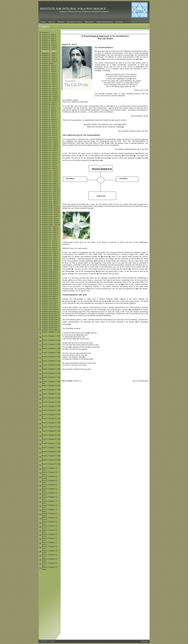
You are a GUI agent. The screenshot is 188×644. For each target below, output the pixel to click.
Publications (89, 22)
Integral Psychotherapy (104, 22)
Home (44, 22)
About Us (52, 22)
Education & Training (75, 22)
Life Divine (119, 22)
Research (61, 22)
